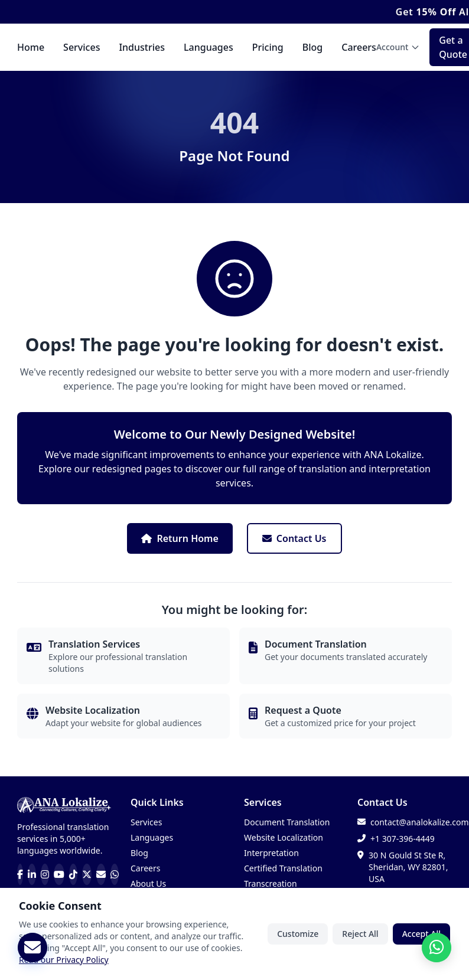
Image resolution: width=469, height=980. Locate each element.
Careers (359, 47)
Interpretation (271, 853)
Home (31, 47)
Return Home (180, 538)
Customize (298, 937)
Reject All (360, 937)
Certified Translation (283, 868)
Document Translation (287, 822)
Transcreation (271, 883)
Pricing (268, 47)
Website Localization (284, 837)
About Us (148, 883)
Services (82, 47)
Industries (142, 47)
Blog (312, 47)
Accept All (421, 937)
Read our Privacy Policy (64, 963)
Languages (209, 47)
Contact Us (294, 538)
